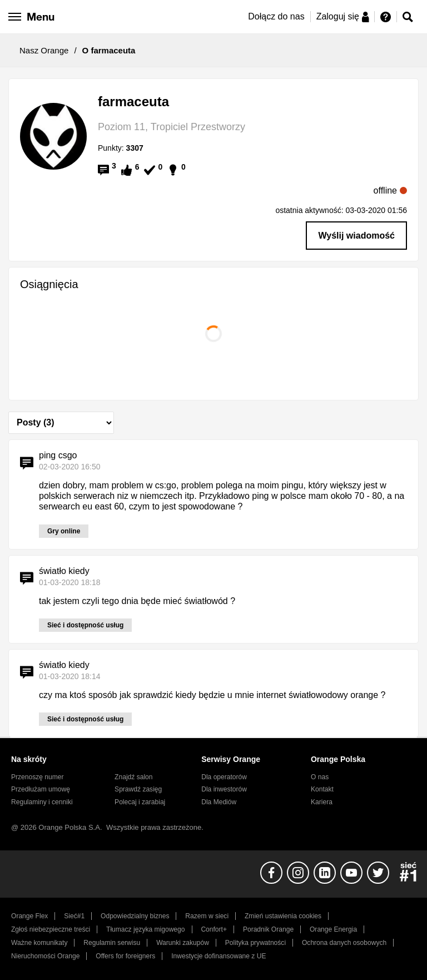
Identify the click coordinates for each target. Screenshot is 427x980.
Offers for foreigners (125, 956)
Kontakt (322, 789)
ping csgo (58, 455)
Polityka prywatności (255, 943)
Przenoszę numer (38, 777)
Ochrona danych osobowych (344, 943)
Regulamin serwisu (112, 943)
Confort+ (214, 929)
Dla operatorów (224, 777)
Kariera (322, 802)
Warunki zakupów (183, 943)
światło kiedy (64, 571)
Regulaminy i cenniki (42, 802)
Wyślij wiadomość (356, 236)
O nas (320, 777)
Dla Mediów (219, 802)
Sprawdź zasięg (138, 789)
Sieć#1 (74, 916)
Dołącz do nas (276, 16)
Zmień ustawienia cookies (283, 916)
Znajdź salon (133, 777)
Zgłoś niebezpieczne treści (51, 929)
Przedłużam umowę (41, 789)
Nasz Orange (44, 50)
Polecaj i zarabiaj (140, 802)
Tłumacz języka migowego (145, 929)
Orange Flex (29, 916)
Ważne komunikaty (39, 943)
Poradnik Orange (268, 929)
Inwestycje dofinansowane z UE (219, 956)
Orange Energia (333, 929)
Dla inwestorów (224, 789)
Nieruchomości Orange (45, 956)
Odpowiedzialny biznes (135, 916)
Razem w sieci (207, 916)
